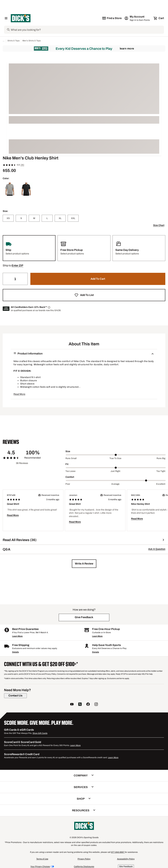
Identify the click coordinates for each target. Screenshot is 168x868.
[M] (34, 218)
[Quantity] (15, 279)
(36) (22, 165)
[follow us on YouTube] (72, 705)
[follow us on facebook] (88, 705)
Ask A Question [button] (157, 549)
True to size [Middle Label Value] (115, 458)
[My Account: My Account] (137, 18)
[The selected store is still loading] (112, 18)
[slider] (116, 455)
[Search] (87, 30)
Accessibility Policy (126, 859)
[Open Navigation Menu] (6, 18)
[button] (17, 266)
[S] (21, 218)
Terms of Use (42, 859)
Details (15, 652)
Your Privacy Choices (40, 866)
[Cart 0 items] (159, 18)
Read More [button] (19, 394)
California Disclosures (84, 866)
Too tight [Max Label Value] (161, 471)
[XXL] (73, 218)
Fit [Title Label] (67, 464)
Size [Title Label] (68, 451)
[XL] (60, 218)
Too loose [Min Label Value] (70, 471)
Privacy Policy (84, 859)
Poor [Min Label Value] (68, 484)
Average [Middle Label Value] (115, 484)
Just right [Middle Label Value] (115, 471)
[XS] (8, 218)
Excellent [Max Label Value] (161, 484)
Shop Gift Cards (40, 733)
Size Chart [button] (159, 225)
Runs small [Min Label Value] (71, 458)
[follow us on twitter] (80, 705)
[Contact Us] (15, 696)
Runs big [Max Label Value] (161, 458)
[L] (47, 218)
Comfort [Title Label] (70, 477)
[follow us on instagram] (96, 705)
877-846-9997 (118, 852)
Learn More (127, 49)
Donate (96, 652)
